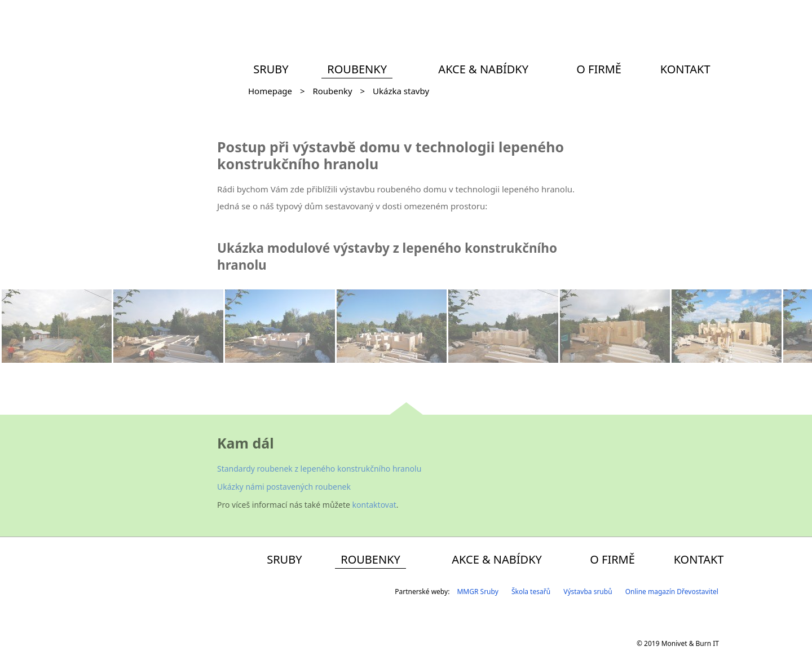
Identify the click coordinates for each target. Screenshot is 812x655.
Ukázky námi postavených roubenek (284, 487)
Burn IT (707, 643)
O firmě (599, 69)
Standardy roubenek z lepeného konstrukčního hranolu (319, 469)
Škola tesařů (531, 592)
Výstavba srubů (588, 592)
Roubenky (357, 69)
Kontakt (685, 69)
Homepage (270, 91)
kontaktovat (374, 505)
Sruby (271, 69)
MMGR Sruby (477, 592)
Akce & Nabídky (483, 69)
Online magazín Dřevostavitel (672, 592)
